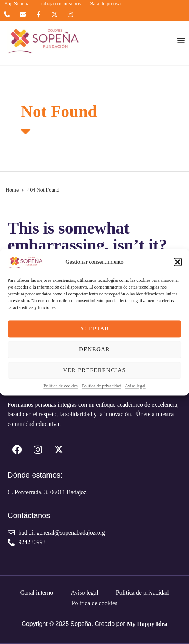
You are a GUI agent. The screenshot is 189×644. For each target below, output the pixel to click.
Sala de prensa (105, 4)
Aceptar (94, 329)
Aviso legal (135, 386)
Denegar (94, 349)
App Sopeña (17, 4)
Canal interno (37, 593)
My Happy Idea (147, 624)
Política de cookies (61, 386)
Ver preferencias (95, 370)
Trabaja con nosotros (60, 4)
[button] (178, 262)
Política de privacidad (101, 386)
